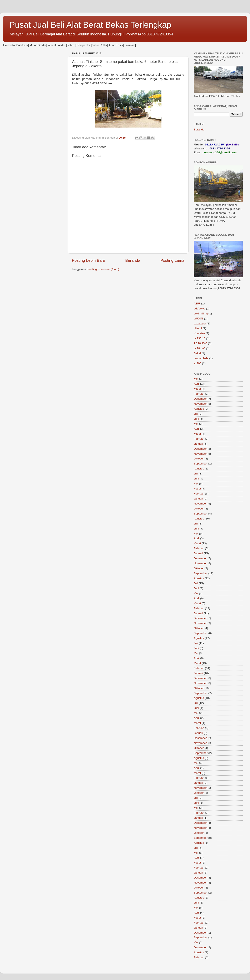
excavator (200, 324)
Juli (196, 414)
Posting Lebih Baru (89, 260)
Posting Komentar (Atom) (103, 269)
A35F (197, 304)
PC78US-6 (201, 343)
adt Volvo (200, 309)
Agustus (199, 409)
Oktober (199, 459)
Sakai (197, 353)
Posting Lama (172, 260)
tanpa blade (201, 358)
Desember (200, 399)
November (200, 404)
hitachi (198, 328)
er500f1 (199, 319)
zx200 (197, 363)
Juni (196, 419)
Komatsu (199, 333)
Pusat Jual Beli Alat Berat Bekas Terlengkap (90, 25)
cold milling (201, 314)
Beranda (133, 260)
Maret (197, 389)
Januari (198, 444)
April (197, 384)
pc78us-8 (200, 348)
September (201, 464)
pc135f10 (200, 338)
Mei (196, 379)
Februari (199, 394)
